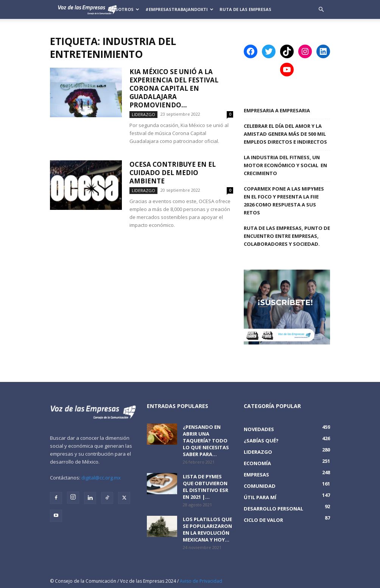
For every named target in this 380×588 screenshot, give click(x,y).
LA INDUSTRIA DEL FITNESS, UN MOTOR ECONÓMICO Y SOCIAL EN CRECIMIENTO (285, 165)
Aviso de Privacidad (201, 581)
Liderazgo (143, 114)
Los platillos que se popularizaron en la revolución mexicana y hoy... (207, 529)
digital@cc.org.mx (101, 478)
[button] (321, 10)
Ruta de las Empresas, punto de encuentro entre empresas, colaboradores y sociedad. (287, 236)
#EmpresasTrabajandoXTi (179, 9)
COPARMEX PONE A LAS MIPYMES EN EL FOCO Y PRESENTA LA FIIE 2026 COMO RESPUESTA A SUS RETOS (284, 201)
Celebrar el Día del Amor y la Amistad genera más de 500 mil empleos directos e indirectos (285, 134)
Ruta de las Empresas (245, 9)
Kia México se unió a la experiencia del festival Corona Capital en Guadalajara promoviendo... (174, 88)
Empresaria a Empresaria (277, 110)
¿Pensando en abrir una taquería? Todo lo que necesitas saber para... (206, 441)
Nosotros (124, 9)
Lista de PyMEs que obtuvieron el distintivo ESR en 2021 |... (206, 487)
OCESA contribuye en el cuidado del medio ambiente (173, 173)
